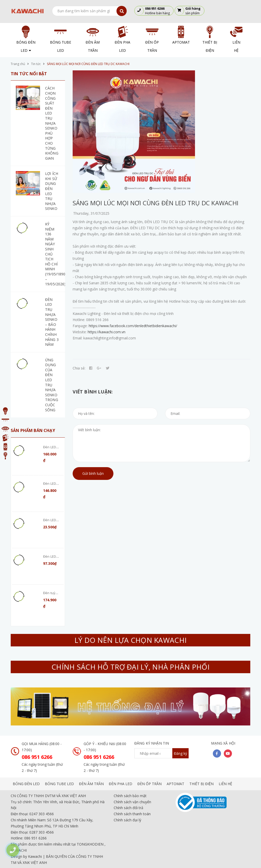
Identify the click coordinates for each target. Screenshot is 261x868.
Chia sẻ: (79, 368)
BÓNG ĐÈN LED (26, 784)
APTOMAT (175, 784)
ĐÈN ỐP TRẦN (149, 784)
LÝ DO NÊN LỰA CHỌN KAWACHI (130, 640)
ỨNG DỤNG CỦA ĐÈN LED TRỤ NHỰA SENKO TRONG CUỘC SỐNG (52, 385)
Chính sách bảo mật (130, 796)
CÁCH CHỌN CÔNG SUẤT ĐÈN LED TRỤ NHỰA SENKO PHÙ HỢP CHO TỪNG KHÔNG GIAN (52, 123)
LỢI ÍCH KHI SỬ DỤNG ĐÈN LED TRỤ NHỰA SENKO (52, 191)
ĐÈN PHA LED (121, 784)
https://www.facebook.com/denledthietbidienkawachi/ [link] (133, 326)
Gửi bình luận (93, 473)
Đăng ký (180, 753)
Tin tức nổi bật (29, 74)
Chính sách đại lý (127, 820)
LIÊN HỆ (225, 784)
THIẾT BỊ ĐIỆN (201, 784)
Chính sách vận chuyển (132, 802)
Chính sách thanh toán (132, 814)
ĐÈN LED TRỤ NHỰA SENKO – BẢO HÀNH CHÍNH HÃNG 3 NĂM (52, 322)
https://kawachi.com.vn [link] (107, 332)
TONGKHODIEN (90, 844)
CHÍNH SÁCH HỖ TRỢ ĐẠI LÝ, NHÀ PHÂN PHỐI (130, 667)
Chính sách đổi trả (128, 808)
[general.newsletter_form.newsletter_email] (161, 753)
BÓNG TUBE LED (59, 784)
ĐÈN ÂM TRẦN (91, 784)
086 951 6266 (37, 757)
